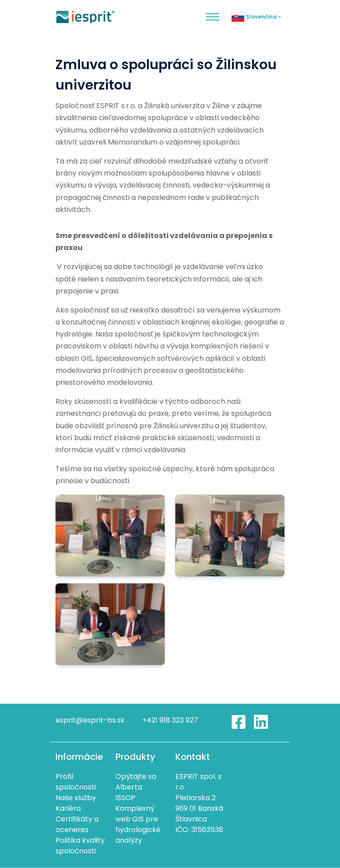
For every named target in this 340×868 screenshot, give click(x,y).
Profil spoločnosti (76, 782)
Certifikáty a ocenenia (77, 824)
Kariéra (68, 808)
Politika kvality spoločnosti (80, 846)
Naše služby (76, 798)
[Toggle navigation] (213, 17)
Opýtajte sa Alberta (136, 782)
